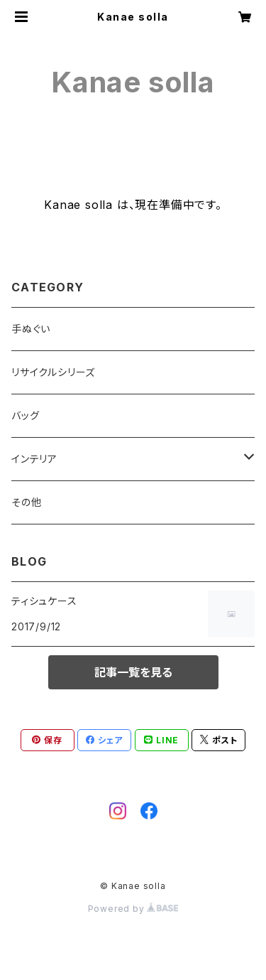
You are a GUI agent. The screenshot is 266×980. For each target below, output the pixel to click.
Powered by (133, 909)
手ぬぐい (31, 329)
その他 (26, 502)
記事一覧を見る (133, 672)
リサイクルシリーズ (53, 372)
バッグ (25, 415)
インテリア (34, 459)
